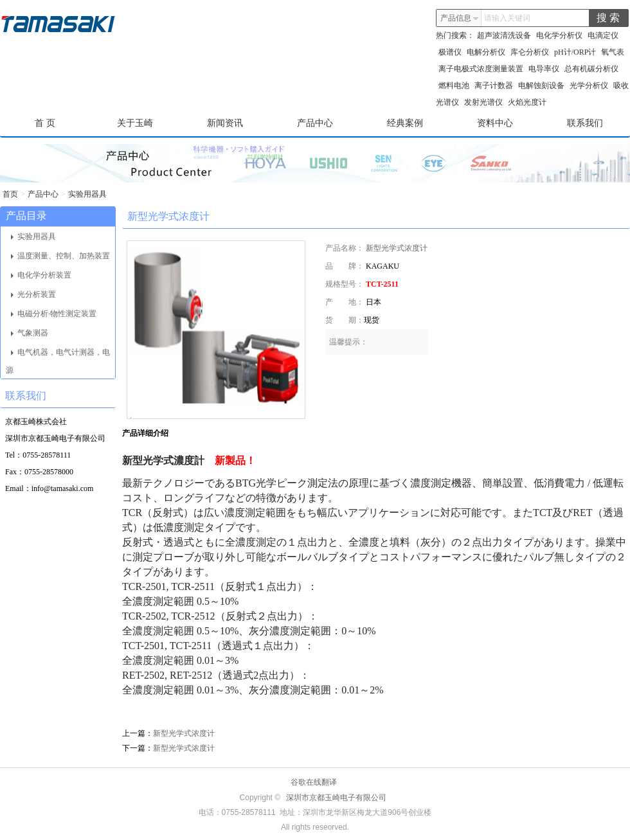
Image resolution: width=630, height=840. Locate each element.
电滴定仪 (603, 35)
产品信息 (460, 18)
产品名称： (345, 248)
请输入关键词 (507, 18)
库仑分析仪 (530, 52)
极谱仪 (450, 52)
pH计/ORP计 (575, 52)
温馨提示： (348, 342)
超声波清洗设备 (504, 35)
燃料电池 (454, 85)
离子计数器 (494, 85)
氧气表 (613, 52)
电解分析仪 (486, 52)
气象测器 (30, 333)
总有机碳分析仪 (591, 69)
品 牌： (345, 266)
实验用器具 (87, 194)
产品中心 (315, 123)
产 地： (345, 302)
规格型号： (345, 284)
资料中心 (495, 123)
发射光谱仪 (483, 102)
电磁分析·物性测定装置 (54, 314)
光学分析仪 (589, 85)
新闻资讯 (225, 123)
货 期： (345, 320)
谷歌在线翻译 (314, 782)
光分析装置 (33, 294)
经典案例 (405, 123)
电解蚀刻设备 (541, 85)
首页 (10, 194)
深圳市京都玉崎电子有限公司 (336, 798)
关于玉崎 (135, 123)
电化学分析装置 (41, 275)
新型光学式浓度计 (397, 248)
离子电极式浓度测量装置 (481, 69)
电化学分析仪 (559, 35)
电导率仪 (544, 69)
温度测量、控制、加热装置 (60, 256)
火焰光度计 (527, 102)
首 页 (45, 123)
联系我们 (585, 123)
